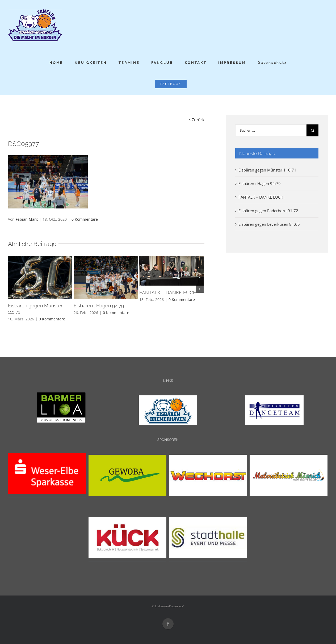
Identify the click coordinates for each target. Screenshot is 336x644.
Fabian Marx (27, 219)
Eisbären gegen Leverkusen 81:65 (269, 224)
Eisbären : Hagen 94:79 (99, 306)
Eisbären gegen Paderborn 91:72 (268, 211)
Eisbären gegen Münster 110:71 (267, 170)
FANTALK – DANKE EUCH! (168, 293)
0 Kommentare (85, 219)
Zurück (198, 120)
